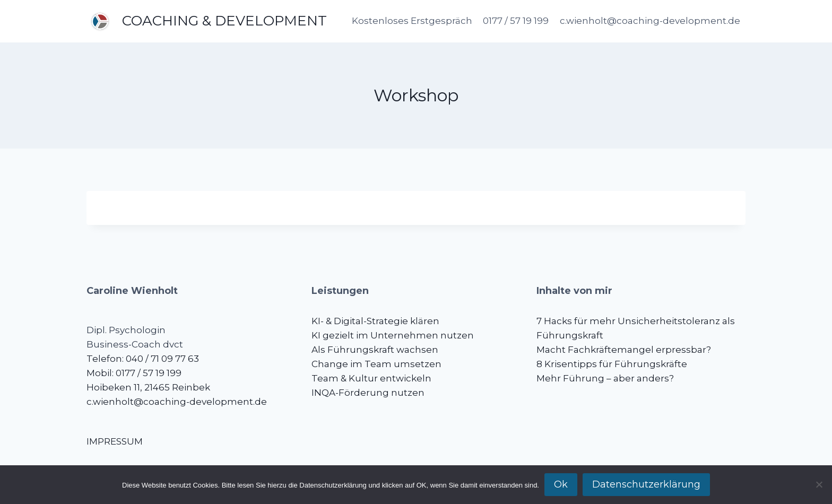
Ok (561, 484)
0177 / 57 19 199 (516, 21)
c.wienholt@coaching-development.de (650, 21)
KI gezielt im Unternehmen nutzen (393, 335)
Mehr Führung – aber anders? (605, 378)
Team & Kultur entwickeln (371, 378)
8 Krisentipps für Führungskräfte (612, 364)
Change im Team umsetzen (376, 364)
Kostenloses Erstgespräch (412, 21)
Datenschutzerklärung (646, 484)
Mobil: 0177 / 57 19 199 (134, 373)
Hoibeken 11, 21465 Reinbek (148, 387)
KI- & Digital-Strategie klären (375, 321)
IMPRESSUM (115, 441)
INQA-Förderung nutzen (368, 393)
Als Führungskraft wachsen (375, 350)
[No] (819, 484)
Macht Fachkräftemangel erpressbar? (624, 350)
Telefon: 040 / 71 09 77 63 (143, 359)
